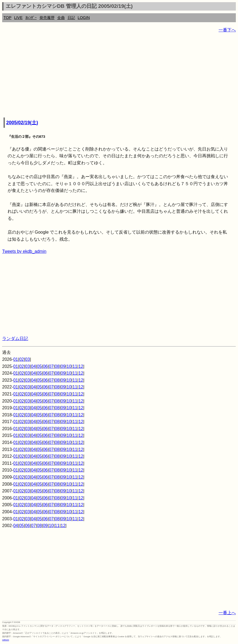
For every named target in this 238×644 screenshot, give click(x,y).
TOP (7, 18)
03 (28, 359)
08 (57, 366)
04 (33, 366)
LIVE (18, 18)
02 (22, 359)
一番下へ (227, 30)
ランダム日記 (15, 339)
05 (39, 366)
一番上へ (227, 613)
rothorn (6, 640)
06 (45, 366)
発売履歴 (47, 18)
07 (51, 366)
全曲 (61, 18)
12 (81, 366)
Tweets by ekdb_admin (24, 251)
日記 (71, 18)
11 (75, 366)
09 (63, 366)
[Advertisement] (119, 76)
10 (69, 366)
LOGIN (84, 18)
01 (16, 359)
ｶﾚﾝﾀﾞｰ (31, 18)
